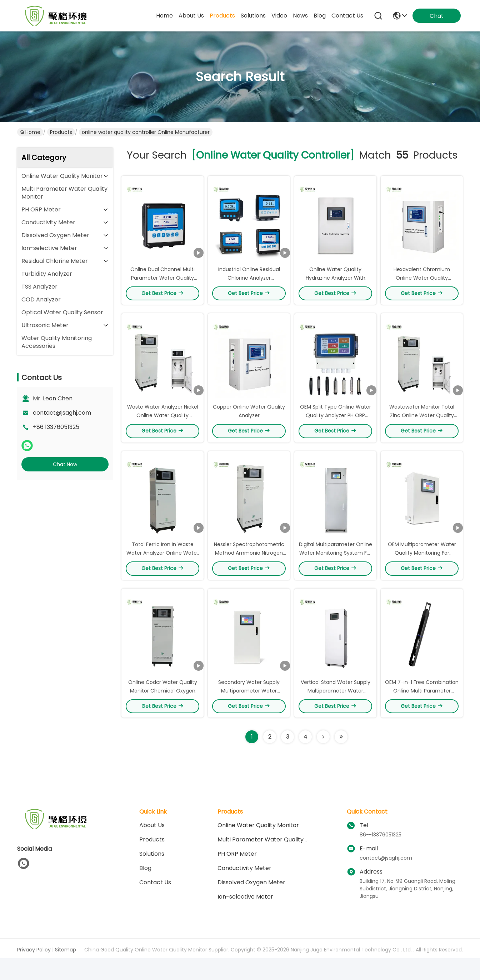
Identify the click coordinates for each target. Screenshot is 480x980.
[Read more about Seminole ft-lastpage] (341, 744)
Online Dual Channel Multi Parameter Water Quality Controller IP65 (162, 279)
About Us (152, 832)
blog (320, 16)
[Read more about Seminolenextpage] (323, 744)
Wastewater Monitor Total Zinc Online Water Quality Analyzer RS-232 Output (422, 419)
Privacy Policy (34, 956)
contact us (347, 16)
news (300, 16)
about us (191, 16)
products (222, 16)
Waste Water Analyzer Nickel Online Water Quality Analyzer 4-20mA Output (163, 419)
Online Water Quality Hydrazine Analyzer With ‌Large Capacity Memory (335, 279)
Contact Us (155, 889)
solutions (253, 16)
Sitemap (66, 956)
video (279, 16)
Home (164, 16)
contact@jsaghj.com (62, 413)
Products (61, 132)
